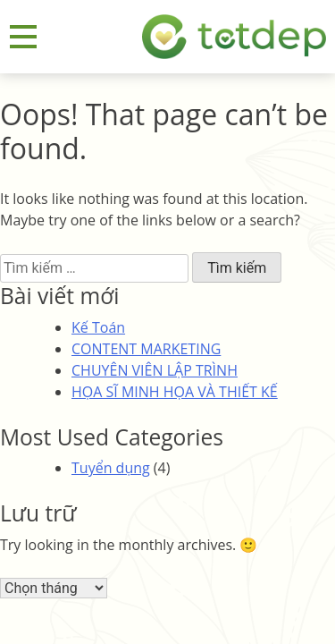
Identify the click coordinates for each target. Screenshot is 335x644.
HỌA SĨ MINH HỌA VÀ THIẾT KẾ (175, 392)
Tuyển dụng (111, 468)
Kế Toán (98, 327)
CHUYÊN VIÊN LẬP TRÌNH (155, 370)
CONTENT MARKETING (146, 349)
